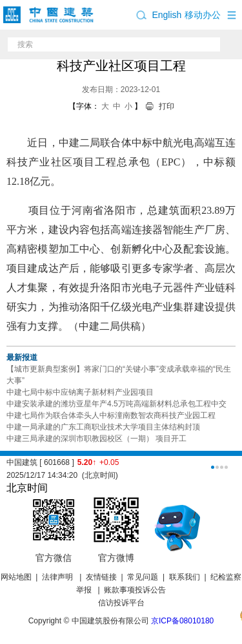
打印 (166, 106)
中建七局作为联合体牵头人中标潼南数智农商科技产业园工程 (111, 415)
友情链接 (101, 577)
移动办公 (203, 15)
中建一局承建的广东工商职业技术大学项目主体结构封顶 (103, 427)
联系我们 (185, 577)
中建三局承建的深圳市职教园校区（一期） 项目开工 (96, 439)
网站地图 (16, 577)
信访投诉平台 (121, 603)
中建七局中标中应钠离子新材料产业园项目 (80, 392)
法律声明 (58, 577)
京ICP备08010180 (182, 621)
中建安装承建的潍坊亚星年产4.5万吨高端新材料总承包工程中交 (116, 404)
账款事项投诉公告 (135, 590)
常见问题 (143, 577)
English (166, 15)
